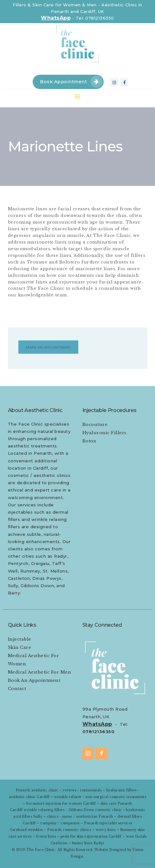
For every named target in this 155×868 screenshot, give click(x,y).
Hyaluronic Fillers (104, 433)
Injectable (20, 639)
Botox (89, 441)
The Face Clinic (41, 850)
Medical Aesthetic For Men (40, 672)
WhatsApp (56, 18)
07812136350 (99, 732)
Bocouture (95, 424)
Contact (17, 689)
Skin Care (20, 647)
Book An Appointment (34, 680)
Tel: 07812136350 (95, 18)
